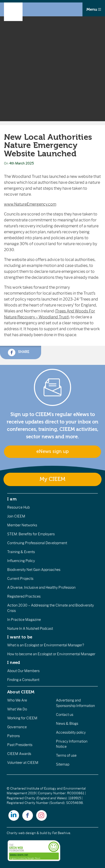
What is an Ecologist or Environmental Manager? (46, 645)
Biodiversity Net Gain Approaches (34, 570)
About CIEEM (21, 692)
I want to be (20, 637)
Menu (94, 9)
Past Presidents (20, 745)
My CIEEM (52, 479)
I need (14, 662)
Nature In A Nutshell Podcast (30, 629)
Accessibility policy (71, 732)
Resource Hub (18, 507)
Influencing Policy (21, 561)
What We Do (17, 709)
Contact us (65, 715)
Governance (17, 727)
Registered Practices (24, 596)
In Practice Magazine (24, 620)
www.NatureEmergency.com (30, 204)
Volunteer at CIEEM (23, 763)
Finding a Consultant (23, 680)
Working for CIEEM (22, 718)
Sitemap (63, 764)
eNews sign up (52, 451)
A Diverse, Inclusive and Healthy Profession (41, 587)
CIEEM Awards (19, 754)
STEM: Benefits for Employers (31, 534)
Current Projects (20, 579)
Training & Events (21, 552)
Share (19, 352)
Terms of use (66, 755)
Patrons (13, 736)
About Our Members (23, 671)
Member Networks (22, 525)
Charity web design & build (27, 833)
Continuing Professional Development (37, 543)
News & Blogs (67, 724)
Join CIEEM (16, 516)
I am (12, 499)
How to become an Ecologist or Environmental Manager (51, 654)
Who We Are (17, 700)
